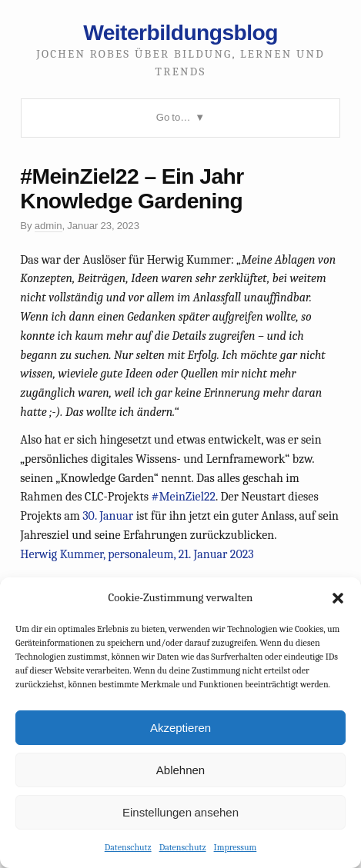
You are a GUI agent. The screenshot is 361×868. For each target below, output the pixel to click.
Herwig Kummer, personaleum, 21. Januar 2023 (137, 554)
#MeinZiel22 (184, 497)
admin (48, 226)
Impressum (236, 847)
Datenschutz (128, 847)
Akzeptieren (180, 728)
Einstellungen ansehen (180, 812)
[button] (338, 598)
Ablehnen (180, 770)
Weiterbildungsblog (180, 32)
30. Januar (108, 516)
